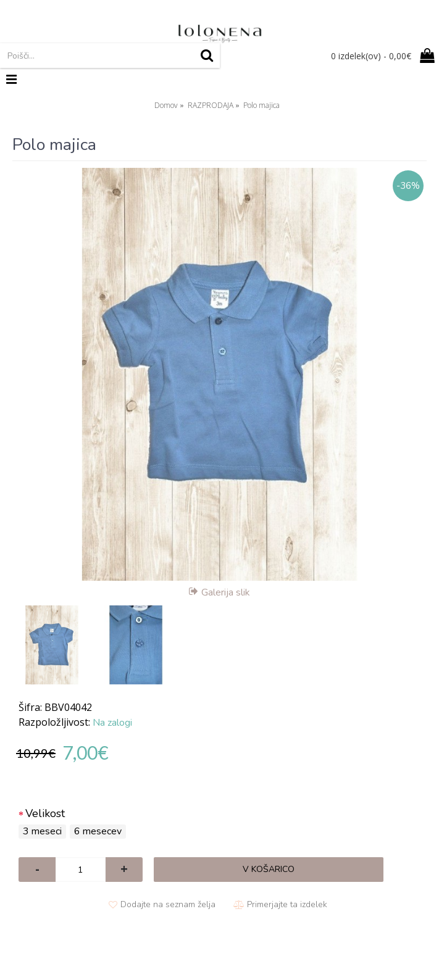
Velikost (45, 813)
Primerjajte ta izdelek (287, 904)
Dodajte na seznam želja (168, 904)
